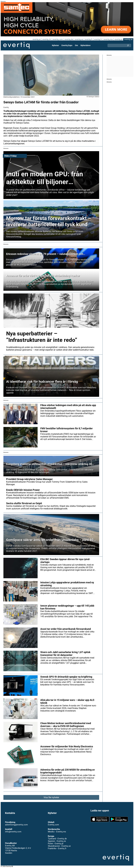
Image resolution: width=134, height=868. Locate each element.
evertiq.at (36, 39)
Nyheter (56, 45)
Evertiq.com (53, 825)
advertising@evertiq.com (16, 825)
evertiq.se (128, 39)
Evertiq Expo (67, 45)
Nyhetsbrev (85, 45)
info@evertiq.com (13, 832)
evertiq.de (69, 39)
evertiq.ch (46, 39)
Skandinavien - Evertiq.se (59, 846)
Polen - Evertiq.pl (55, 844)
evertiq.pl (118, 39)
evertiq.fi (88, 39)
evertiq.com (57, 39)
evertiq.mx (108, 39)
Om (76, 45)
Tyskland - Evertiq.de (57, 839)
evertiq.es (79, 39)
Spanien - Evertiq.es (57, 841)
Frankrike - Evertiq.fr (57, 848)
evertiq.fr (98, 39)
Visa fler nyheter (51, 797)
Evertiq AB (16, 45)
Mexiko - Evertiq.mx (57, 832)
